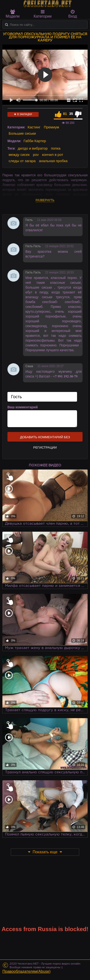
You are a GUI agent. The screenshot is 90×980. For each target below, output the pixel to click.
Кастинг (34, 127)
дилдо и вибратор (33, 148)
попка (56, 148)
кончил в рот (53, 155)
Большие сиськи (22, 133)
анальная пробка (53, 161)
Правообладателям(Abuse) (27, 971)
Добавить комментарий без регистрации (45, 438)
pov (36, 155)
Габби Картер (35, 141)
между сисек (19, 155)
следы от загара (22, 161)
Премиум (51, 127)
